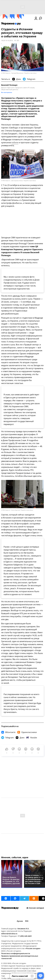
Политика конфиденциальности (16, 953)
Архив (20, 921)
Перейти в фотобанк (30, 73)
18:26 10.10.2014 (7, 40)
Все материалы (7, 92)
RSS (27, 921)
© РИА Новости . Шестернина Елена (12, 181)
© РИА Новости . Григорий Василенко (12, 73)
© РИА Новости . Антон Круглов (10, 510)
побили (15, 142)
